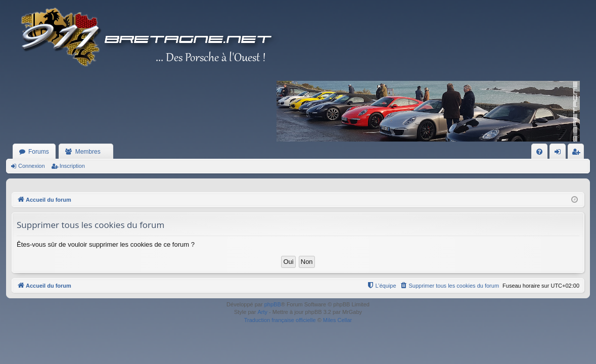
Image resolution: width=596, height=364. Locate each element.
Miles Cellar (337, 320)
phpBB (273, 304)
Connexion (32, 166)
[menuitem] (539, 152)
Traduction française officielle (280, 320)
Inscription (72, 166)
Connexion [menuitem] (560, 154)
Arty (262, 312)
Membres (88, 152)
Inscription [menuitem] (578, 154)
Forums (39, 152)
